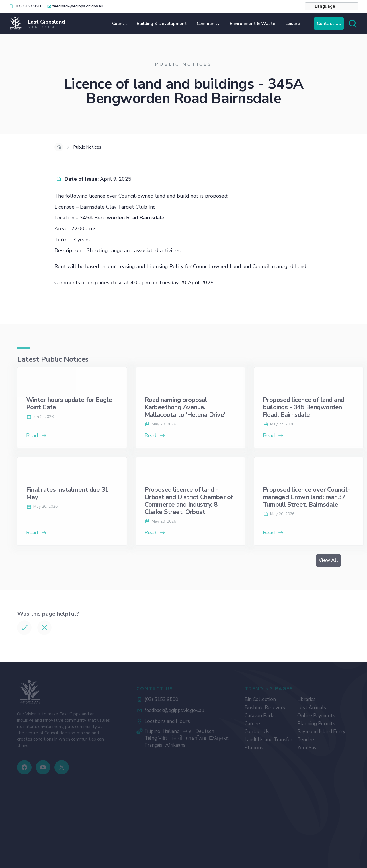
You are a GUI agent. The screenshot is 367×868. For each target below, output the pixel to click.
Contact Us (329, 24)
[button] (332, 6)
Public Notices (87, 147)
